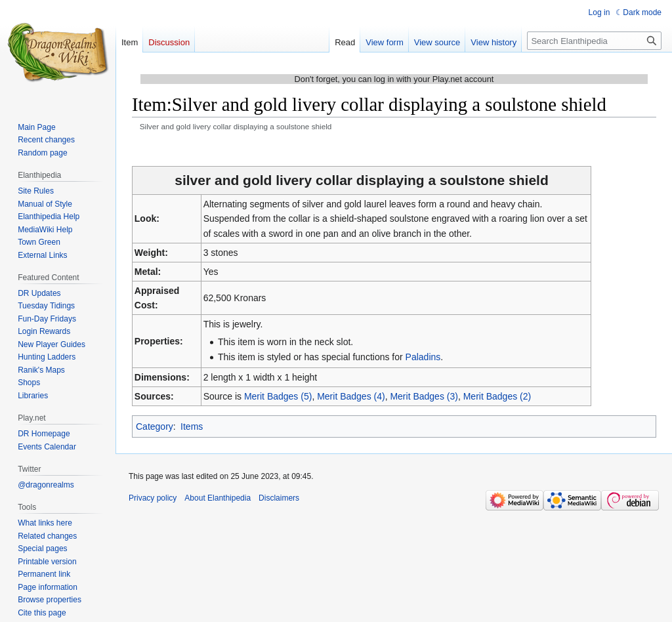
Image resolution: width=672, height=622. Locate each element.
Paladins (423, 357)
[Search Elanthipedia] (594, 41)
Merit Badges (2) (497, 396)
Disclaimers (279, 498)
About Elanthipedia (218, 498)
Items (192, 426)
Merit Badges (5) (278, 396)
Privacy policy (153, 498)
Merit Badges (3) (424, 396)
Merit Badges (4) (351, 396)
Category (155, 426)
